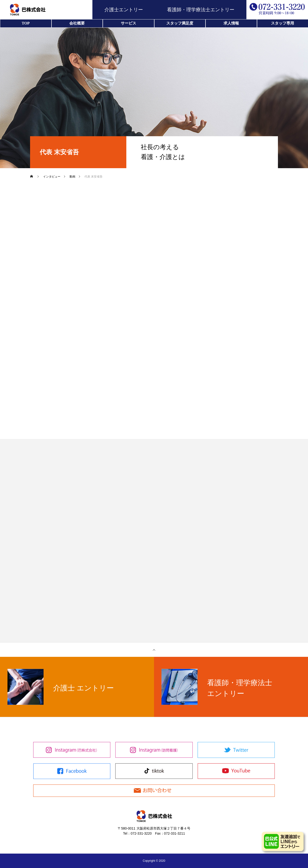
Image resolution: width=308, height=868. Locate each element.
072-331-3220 (141, 833)
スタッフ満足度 (180, 23)
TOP (26, 23)
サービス (128, 23)
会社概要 (77, 23)
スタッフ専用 (282, 23)
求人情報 (231, 23)
